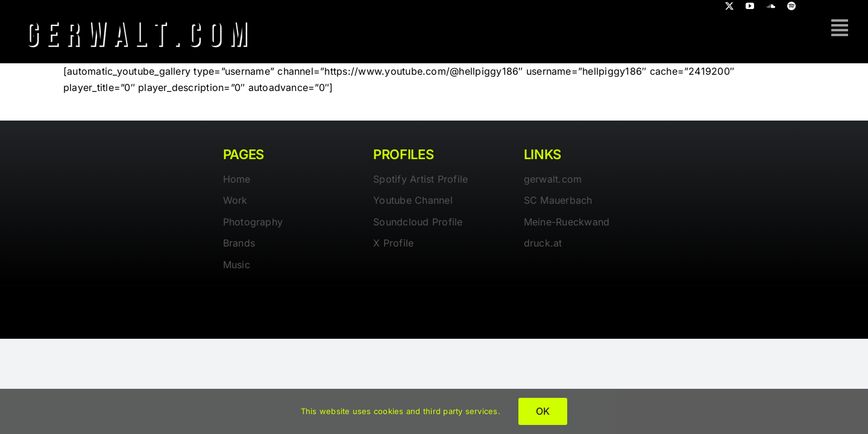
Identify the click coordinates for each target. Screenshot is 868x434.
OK (543, 411)
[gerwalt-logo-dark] (137, 17)
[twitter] (729, 6)
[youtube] (750, 6)
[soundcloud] (771, 6)
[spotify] (791, 6)
